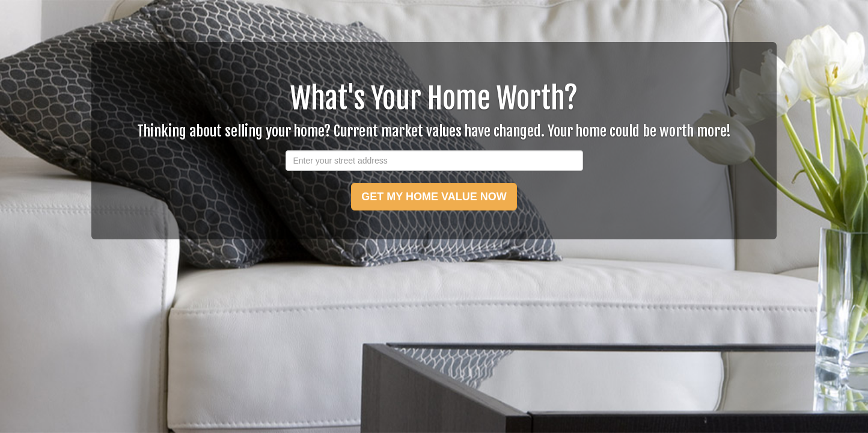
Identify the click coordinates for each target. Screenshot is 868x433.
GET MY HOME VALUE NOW (434, 197)
